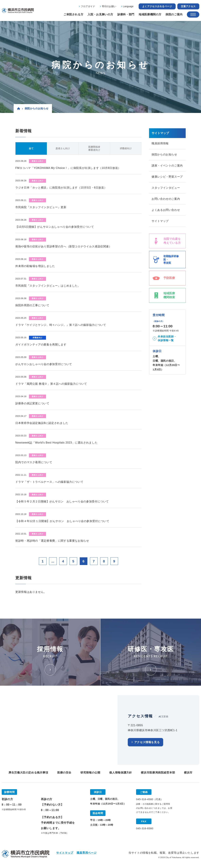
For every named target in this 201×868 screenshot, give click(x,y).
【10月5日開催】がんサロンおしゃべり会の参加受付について (55, 227)
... (53, 561)
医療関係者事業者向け (94, 148)
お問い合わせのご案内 (166, 199)
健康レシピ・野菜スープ (167, 177)
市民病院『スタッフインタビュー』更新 (41, 207)
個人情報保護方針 (121, 773)
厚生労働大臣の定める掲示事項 (28, 773)
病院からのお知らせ (164, 154)
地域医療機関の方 (150, 14)
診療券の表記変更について (32, 403)
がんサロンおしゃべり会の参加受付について (44, 364)
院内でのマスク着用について (34, 462)
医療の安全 (64, 773)
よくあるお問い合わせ (166, 210)
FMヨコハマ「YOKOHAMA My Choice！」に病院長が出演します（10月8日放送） (68, 168)
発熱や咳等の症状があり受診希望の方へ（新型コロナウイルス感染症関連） (64, 246)
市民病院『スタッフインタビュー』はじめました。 (48, 286)
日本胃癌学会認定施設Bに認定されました (42, 423)
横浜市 (188, 773)
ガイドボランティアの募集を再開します (41, 345)
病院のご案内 (174, 14)
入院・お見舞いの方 (100, 14)
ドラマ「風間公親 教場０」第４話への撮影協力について (51, 384)
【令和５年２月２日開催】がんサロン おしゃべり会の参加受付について (62, 501)
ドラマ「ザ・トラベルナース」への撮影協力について (49, 482)
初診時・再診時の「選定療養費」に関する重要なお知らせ (52, 541)
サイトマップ (160, 221)
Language (128, 6)
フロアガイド (88, 6)
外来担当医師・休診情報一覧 (167, 338)
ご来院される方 (73, 14)
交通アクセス (188, 6)
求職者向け (126, 148)
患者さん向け (63, 148)
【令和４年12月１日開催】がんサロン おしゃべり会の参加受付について (62, 521)
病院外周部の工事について (32, 305)
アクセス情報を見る (147, 742)
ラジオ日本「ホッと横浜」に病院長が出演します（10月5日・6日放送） (61, 188)
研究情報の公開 (90, 773)
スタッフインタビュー (166, 188)
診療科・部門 (126, 14)
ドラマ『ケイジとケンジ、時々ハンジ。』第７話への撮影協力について (61, 325)
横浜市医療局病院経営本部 (158, 773)
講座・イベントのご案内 (167, 166)
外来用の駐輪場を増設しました (35, 266)
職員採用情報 (160, 143)
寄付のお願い (109, 6)
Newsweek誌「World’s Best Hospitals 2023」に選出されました (56, 443)
